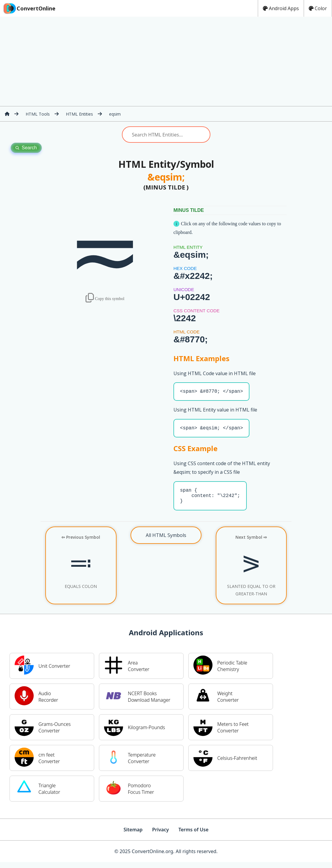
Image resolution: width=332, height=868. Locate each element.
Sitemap (133, 836)
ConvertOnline (29, 8)
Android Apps (281, 8)
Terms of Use (194, 836)
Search (26, 148)
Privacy (160, 836)
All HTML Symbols (166, 541)
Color (318, 8)
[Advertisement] (166, 61)
